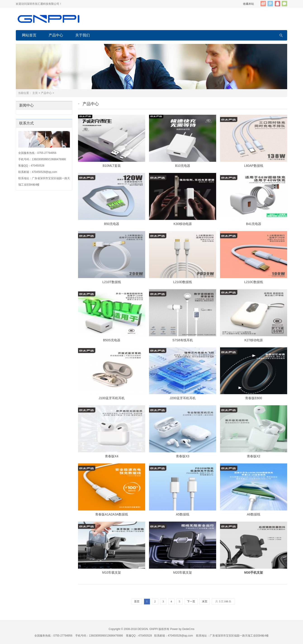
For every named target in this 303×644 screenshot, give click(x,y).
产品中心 (56, 35)
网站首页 (29, 35)
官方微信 (284, 4)
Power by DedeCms (182, 629)
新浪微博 (263, 4)
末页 (205, 601)
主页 (35, 93)
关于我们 (83, 35)
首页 (137, 601)
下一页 (191, 601)
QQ (277, 4)
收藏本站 (249, 4)
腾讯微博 (270, 4)
